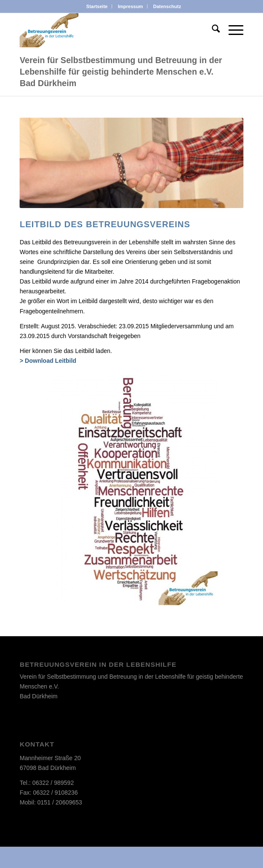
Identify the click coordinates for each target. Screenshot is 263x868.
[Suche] (212, 30)
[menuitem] (97, 6)
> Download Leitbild (48, 361)
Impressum (131, 6)
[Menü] (232, 30)
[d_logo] (109, 30)
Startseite (97, 6)
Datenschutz (167, 6)
